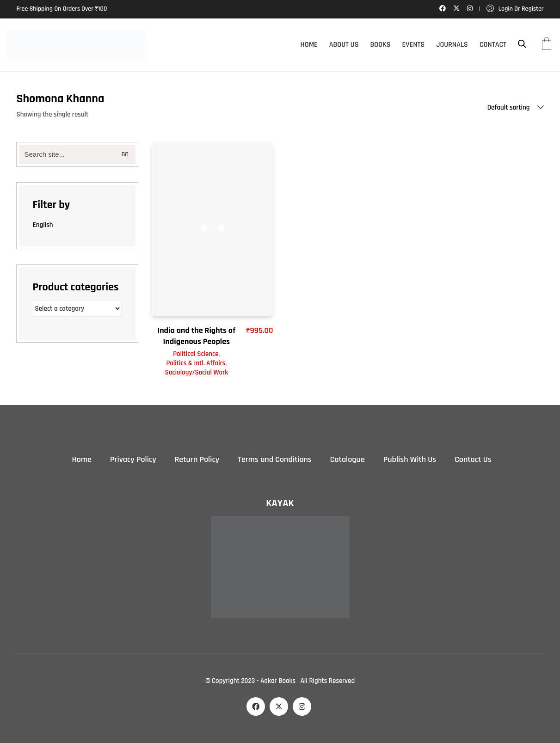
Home (82, 459)
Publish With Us (410, 459)
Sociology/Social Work (197, 372)
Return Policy (197, 459)
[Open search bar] (522, 44)
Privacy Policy (133, 459)
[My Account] (515, 9)
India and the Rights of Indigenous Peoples (196, 336)
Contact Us (473, 459)
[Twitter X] (279, 706)
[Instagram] (302, 706)
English (43, 225)
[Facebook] (256, 706)
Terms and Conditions (274, 459)
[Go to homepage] (76, 45)
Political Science (196, 354)
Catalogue (348, 459)
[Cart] (547, 45)
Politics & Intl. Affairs (196, 363)
